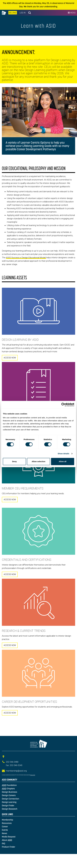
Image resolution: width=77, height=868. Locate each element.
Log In (23, 13)
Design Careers (9, 795)
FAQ (4, 843)
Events (5, 830)
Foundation (9, 785)
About (7, 840)
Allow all (63, 461)
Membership (7, 820)
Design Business (10, 792)
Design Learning (9, 802)
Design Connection (10, 799)
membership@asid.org (16, 771)
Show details (64, 454)
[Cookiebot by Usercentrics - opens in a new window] (63, 405)
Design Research (10, 809)
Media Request (9, 837)
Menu (72, 13)
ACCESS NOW (10, 358)
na (4, 13)
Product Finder (9, 847)
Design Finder (8, 805)
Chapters (8, 789)
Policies (33, 775)
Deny (14, 461)
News (5, 833)
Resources (7, 823)
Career (5, 827)
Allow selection (38, 461)
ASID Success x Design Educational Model (26, 258)
